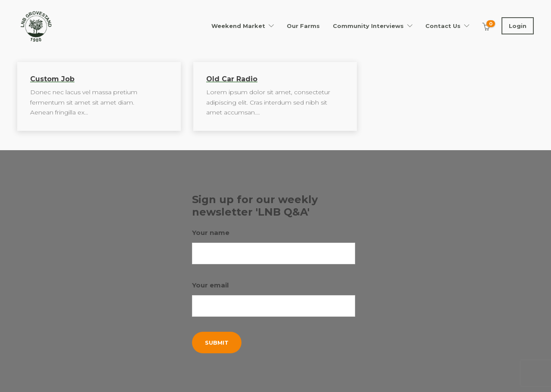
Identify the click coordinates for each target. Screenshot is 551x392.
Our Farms (303, 26)
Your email (274, 299)
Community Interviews (368, 26)
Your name (274, 246)
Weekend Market (238, 26)
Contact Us (443, 26)
